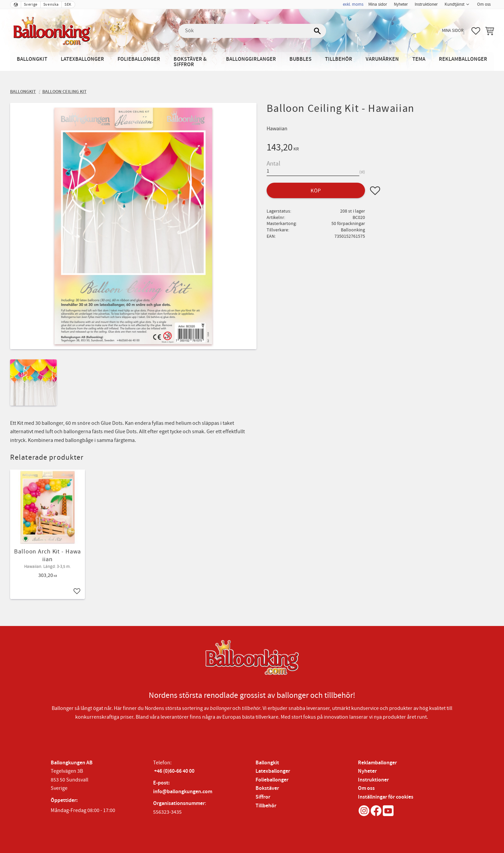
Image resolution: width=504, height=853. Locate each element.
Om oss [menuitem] (484, 4)
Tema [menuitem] (419, 59)
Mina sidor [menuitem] (378, 4)
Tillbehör (266, 806)
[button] (476, 31)
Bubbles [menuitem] (301, 59)
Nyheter (367, 771)
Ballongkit (267, 763)
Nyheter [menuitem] (401, 4)
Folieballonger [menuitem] (139, 59)
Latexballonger (273, 771)
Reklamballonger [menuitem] (463, 59)
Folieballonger (272, 780)
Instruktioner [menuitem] (426, 4)
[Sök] (318, 31)
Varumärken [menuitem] (382, 59)
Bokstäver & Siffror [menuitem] (190, 62)
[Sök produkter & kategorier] (252, 31)
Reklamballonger (377, 763)
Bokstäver (267, 788)
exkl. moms (353, 4)
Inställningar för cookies (386, 797)
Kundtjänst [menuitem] (454, 4)
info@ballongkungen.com (183, 792)
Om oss (366, 788)
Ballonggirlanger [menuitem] (251, 59)
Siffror (263, 797)
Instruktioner (373, 780)
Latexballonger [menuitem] (82, 59)
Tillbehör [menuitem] (339, 59)
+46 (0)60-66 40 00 (174, 771)
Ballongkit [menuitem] (32, 59)
